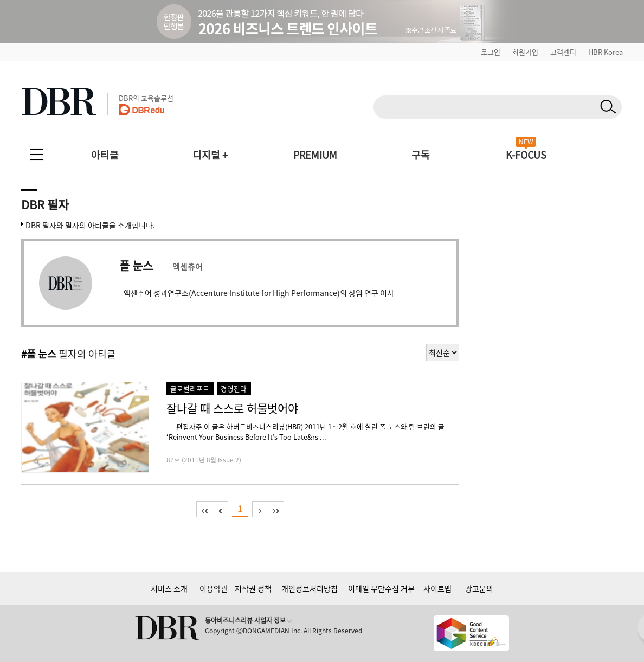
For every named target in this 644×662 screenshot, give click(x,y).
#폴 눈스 (39, 354)
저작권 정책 (253, 588)
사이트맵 (437, 588)
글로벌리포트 (190, 388)
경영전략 (234, 388)
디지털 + (210, 155)
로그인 (491, 52)
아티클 (105, 155)
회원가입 (525, 52)
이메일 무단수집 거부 (381, 588)
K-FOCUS (526, 155)
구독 (421, 155)
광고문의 (479, 588)
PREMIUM (315, 155)
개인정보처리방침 (310, 588)
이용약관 (214, 588)
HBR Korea (606, 52)
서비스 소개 (169, 588)
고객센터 (563, 52)
